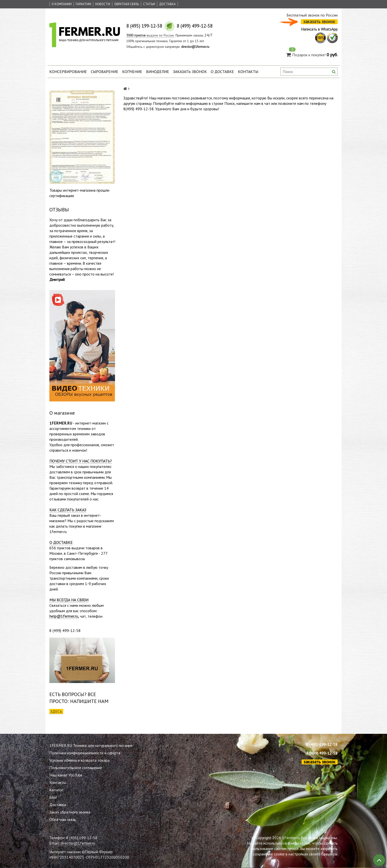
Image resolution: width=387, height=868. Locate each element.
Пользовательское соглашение (76, 768)
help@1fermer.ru (64, 616)
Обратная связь (127, 4)
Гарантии (83, 4)
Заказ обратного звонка (70, 812)
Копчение (132, 72)
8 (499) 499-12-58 (322, 753)
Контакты (248, 72)
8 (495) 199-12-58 (322, 744)
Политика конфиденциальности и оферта (85, 753)
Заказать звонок (190, 72)
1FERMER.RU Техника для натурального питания (91, 745)
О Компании (62, 4)
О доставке (222, 72)
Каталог (56, 790)
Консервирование (68, 72)
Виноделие (158, 72)
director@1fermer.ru (78, 843)
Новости (103, 4)
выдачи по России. (150, 35)
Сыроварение (105, 72)
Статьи (149, 4)
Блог (53, 797)
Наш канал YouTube (66, 775)
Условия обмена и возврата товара (79, 760)
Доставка (167, 4)
